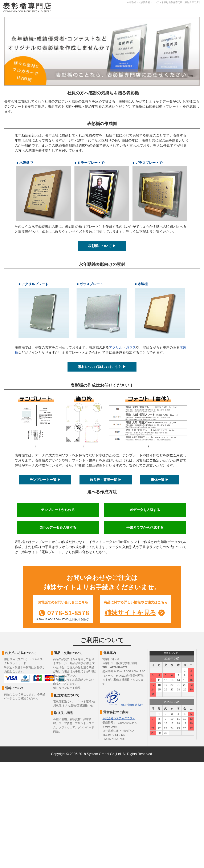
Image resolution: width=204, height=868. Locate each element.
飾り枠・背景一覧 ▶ (106, 480)
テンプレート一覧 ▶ (45, 480)
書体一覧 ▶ (160, 480)
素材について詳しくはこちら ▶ (102, 367)
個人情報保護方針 (132, 705)
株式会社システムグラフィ (119, 718)
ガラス (131, 347)
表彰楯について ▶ (102, 246)
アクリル (116, 347)
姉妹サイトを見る (130, 613)
